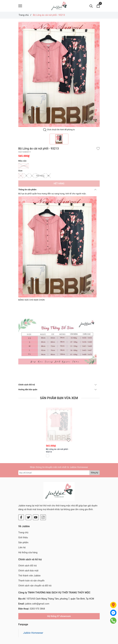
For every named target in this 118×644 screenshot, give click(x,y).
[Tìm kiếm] (91, 6)
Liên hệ (22, 529)
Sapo (78, 641)
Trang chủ (23, 514)
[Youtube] (36, 499)
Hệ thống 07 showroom (59, 598)
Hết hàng (59, 184)
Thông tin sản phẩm (57, 190)
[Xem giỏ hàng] (98, 6)
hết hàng (40, 176)
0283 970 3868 (37, 590)
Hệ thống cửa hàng (28, 534)
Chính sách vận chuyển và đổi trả (35, 567)
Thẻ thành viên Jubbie (29, 557)
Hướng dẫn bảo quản (57, 389)
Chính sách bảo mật (28, 552)
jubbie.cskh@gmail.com (37, 585)
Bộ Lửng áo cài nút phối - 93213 (58, 450)
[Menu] (20, 6)
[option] (59, 74)
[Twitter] (28, 499)
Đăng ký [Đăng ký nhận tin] (95, 473)
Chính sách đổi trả (57, 385)
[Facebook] (21, 499)
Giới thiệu (23, 519)
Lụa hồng (24, 166)
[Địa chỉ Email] (54, 473)
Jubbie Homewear (33, 614)
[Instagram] (43, 499)
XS (21, 176)
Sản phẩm (23, 524)
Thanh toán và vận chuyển (31, 562)
